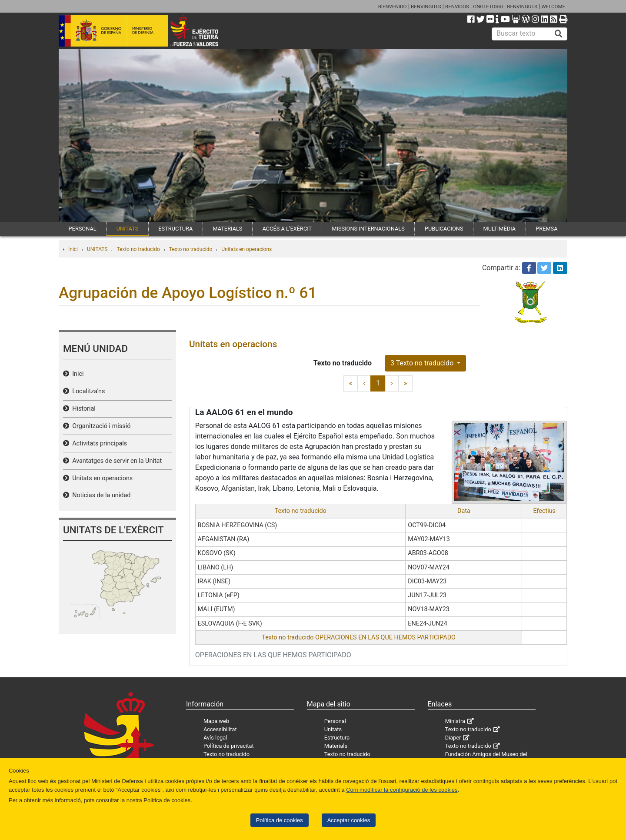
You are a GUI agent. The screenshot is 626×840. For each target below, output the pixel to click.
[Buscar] (559, 34)
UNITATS (128, 229)
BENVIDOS (457, 7)
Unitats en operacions (246, 249)
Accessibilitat (220, 729)
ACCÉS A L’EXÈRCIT (287, 229)
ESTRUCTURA (175, 229)
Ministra (455, 721)
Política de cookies (280, 820)
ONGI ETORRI (488, 7)
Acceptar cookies (349, 820)
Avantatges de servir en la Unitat (115, 461)
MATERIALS (227, 229)
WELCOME (553, 7)
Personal (335, 721)
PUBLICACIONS (444, 229)
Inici (73, 249)
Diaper (453, 738)
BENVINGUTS (426, 7)
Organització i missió (100, 426)
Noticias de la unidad (100, 495)
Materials (336, 746)
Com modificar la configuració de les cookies (402, 790)
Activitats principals (98, 443)
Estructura (337, 738)
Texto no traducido (138, 249)
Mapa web (216, 721)
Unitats (333, 729)
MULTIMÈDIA (500, 229)
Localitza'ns (87, 391)
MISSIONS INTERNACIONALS (368, 229)
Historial (82, 409)
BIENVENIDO (393, 7)
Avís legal (215, 738)
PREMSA (546, 229)
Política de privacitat (229, 746)
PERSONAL (83, 229)
